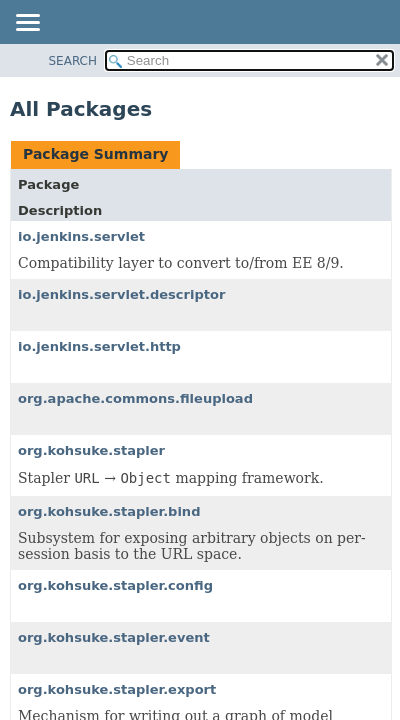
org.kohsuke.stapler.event (114, 637)
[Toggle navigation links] (27, 24)
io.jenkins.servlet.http (99, 346)
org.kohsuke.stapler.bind (109, 511)
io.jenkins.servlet (81, 236)
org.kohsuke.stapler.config (115, 585)
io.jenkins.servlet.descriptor (121, 294)
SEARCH (73, 61)
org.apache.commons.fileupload (135, 398)
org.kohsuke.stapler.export (117, 689)
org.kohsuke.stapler (91, 450)
